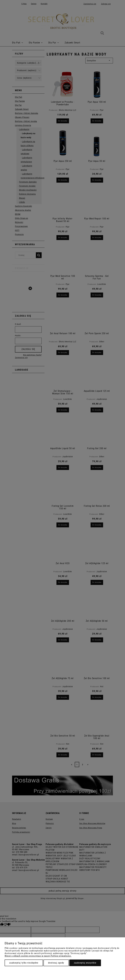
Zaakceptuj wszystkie (85, 963)
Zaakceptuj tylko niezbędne (24, 963)
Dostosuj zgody (56, 963)
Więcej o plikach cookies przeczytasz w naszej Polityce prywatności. (38, 956)
